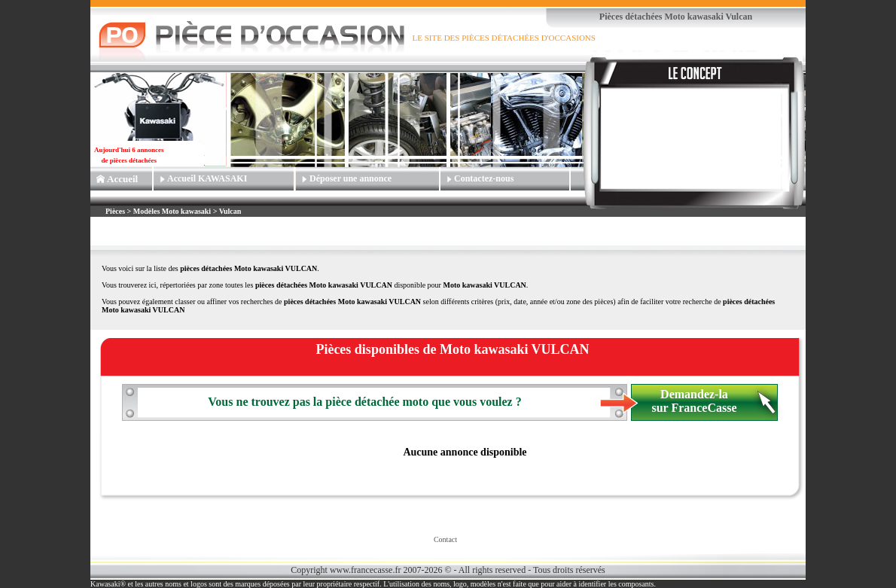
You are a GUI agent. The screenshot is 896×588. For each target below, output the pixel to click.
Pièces (116, 211)
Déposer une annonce (350, 178)
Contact (445, 539)
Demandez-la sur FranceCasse (694, 401)
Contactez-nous (484, 178)
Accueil (122, 179)
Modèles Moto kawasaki (172, 211)
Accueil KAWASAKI (207, 178)
